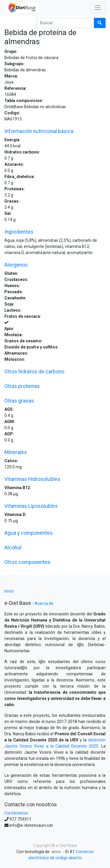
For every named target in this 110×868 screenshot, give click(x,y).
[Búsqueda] (100, 23)
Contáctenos (16, 813)
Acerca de (44, 603)
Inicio (9, 591)
